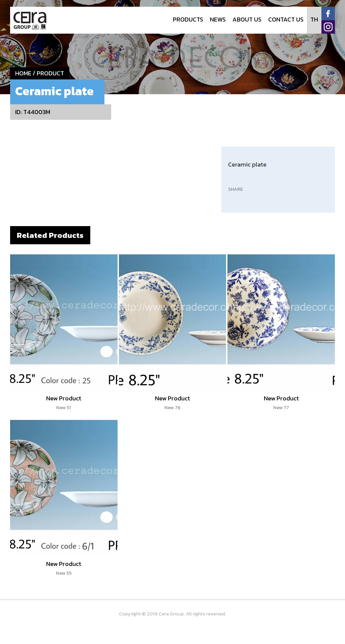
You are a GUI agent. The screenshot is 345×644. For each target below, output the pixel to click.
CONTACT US (286, 19)
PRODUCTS (188, 19)
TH (314, 19)
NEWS (218, 19)
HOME (23, 73)
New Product (64, 402)
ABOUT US (247, 19)
